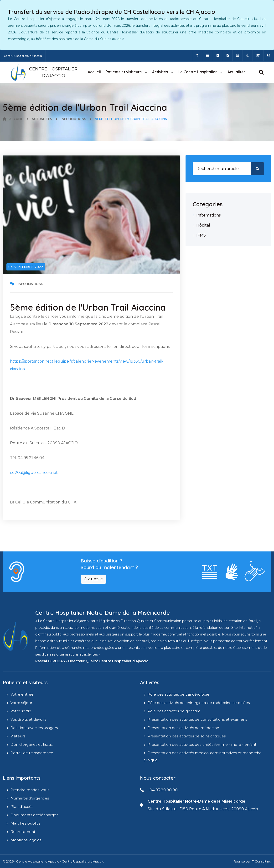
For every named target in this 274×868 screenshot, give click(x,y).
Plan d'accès (22, 807)
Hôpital (203, 225)
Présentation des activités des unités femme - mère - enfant (202, 744)
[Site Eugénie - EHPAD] (248, 55)
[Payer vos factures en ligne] (207, 55)
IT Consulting (261, 861)
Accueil (94, 72)
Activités (160, 72)
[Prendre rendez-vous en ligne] (218, 55)
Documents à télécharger (34, 815)
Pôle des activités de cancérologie (178, 694)
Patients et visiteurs (124, 72)
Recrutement (23, 832)
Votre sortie (21, 711)
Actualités (237, 72)
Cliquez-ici (93, 579)
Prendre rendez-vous (30, 790)
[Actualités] (238, 55)
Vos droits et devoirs (28, 719)
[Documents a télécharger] (228, 55)
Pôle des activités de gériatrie (174, 711)
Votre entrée (22, 694)
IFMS (201, 235)
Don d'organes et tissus (31, 744)
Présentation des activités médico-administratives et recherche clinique (203, 756)
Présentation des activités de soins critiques (187, 736)
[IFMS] (258, 55)
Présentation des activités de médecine (183, 728)
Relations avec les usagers (34, 728)
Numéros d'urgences (30, 798)
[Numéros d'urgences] (269, 55)
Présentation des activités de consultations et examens (197, 719)
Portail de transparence (32, 753)
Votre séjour (21, 703)
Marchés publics (25, 823)
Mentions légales (26, 840)
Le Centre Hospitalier (198, 72)
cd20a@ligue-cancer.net (34, 473)
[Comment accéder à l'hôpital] (197, 55)
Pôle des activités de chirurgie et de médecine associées (199, 703)
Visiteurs (18, 736)
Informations (74, 119)
